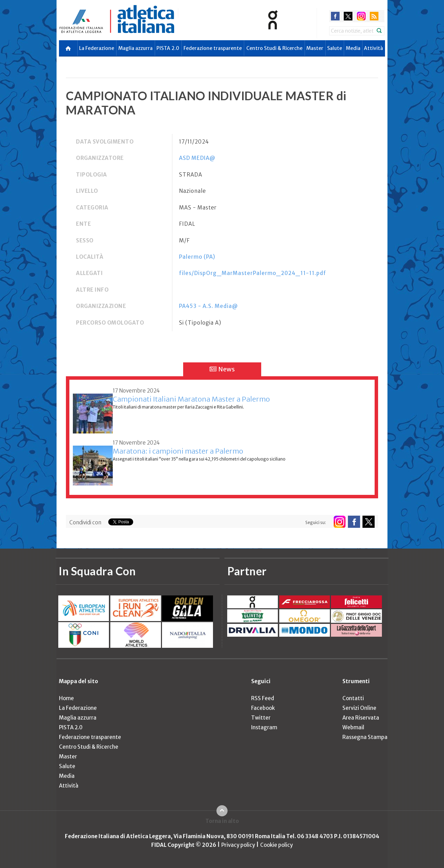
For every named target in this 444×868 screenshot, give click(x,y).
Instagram (264, 727)
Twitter (261, 718)
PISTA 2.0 (168, 48)
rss (374, 16)
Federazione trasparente (213, 48)
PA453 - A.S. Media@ (208, 306)
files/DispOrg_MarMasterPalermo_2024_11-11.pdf (253, 273)
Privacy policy (238, 845)
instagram (361, 16)
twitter (348, 16)
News (222, 369)
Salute (335, 48)
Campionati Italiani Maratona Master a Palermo (191, 399)
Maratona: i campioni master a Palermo (178, 451)
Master (315, 48)
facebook (335, 16)
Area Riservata (361, 718)
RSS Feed (263, 698)
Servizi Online (359, 708)
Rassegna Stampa (365, 737)
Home (66, 698)
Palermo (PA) (197, 257)
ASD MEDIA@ (197, 158)
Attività (373, 48)
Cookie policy (276, 845)
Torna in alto (222, 821)
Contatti (353, 698)
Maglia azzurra (135, 48)
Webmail (353, 727)
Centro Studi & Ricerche (274, 48)
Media (353, 48)
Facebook (263, 708)
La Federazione (97, 48)
